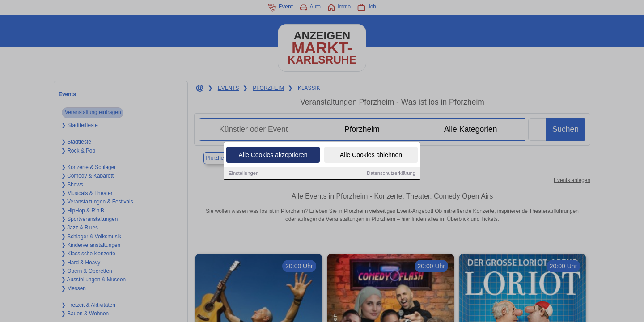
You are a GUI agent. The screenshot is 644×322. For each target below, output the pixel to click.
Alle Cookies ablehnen (371, 155)
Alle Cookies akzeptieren (273, 155)
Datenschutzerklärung (391, 173)
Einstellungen (244, 173)
